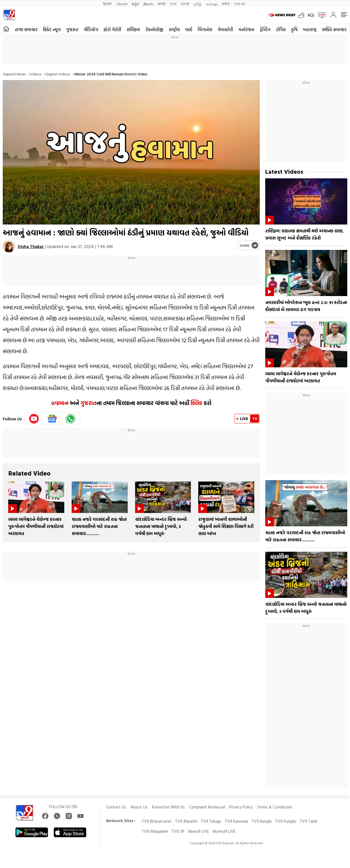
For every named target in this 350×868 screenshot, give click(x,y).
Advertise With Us (168, 807)
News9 (122, 4)
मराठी (162, 4)
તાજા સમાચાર (26, 29)
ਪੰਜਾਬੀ (185, 4)
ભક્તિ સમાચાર (334, 29)
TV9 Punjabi (286, 821)
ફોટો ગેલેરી (112, 29)
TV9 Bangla (262, 821)
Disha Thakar (31, 246)
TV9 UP (178, 831)
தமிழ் (198, 4)
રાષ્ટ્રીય (174, 29)
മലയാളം (212, 4)
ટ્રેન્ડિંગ (265, 29)
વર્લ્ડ (189, 29)
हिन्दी (108, 4)
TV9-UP (239, 4)
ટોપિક (281, 29)
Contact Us (116, 807)
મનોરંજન (246, 29)
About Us (139, 807)
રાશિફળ (133, 29)
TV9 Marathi (186, 821)
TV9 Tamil (308, 821)
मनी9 (226, 4)
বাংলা (173, 4)
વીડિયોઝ (91, 29)
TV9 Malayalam (155, 831)
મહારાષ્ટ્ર (310, 29)
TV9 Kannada (236, 821)
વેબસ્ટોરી (225, 29)
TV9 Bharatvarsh (157, 821)
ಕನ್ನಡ (135, 4)
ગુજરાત (72, 29)
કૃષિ (294, 29)
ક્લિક (196, 403)
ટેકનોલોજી (154, 29)
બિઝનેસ (205, 29)
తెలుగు (148, 4)
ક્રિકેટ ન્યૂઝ (52, 29)
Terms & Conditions (275, 807)
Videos (36, 74)
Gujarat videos (58, 74)
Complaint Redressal (207, 807)
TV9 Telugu (211, 821)
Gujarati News (14, 74)
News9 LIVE (199, 831)
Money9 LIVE (224, 831)
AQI (311, 15)
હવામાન (60, 403)
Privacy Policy (241, 807)
